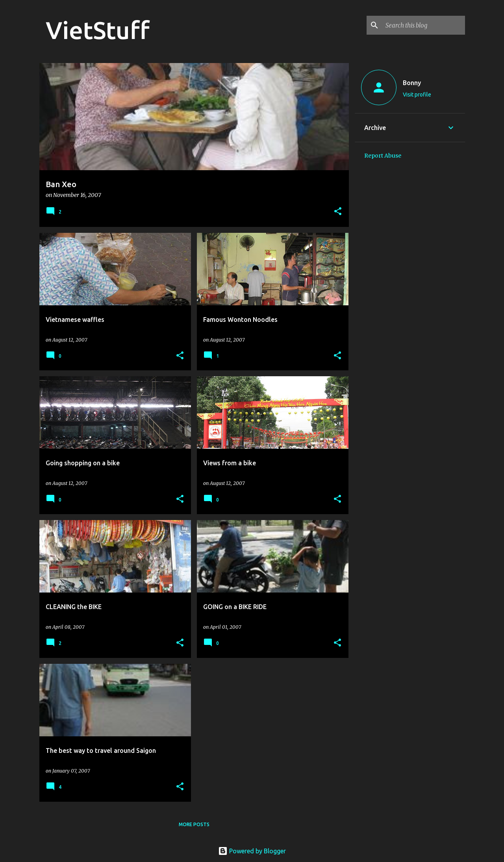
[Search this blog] (424, 25)
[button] (338, 212)
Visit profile (417, 95)
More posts (194, 824)
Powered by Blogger (252, 851)
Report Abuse (383, 156)
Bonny (412, 83)
